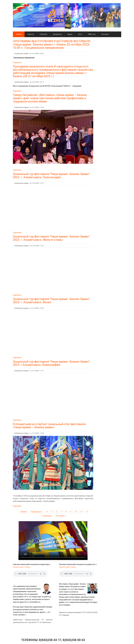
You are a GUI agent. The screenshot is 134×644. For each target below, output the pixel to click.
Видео (70, 34)
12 (88, 512)
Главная (19, 34)
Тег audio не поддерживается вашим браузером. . (30, 574)
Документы (57, 34)
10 (77, 512)
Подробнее (17, 63)
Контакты (105, 34)
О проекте (43, 34)
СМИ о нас (92, 34)
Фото (80, 34)
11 (82, 512)
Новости (31, 34)
